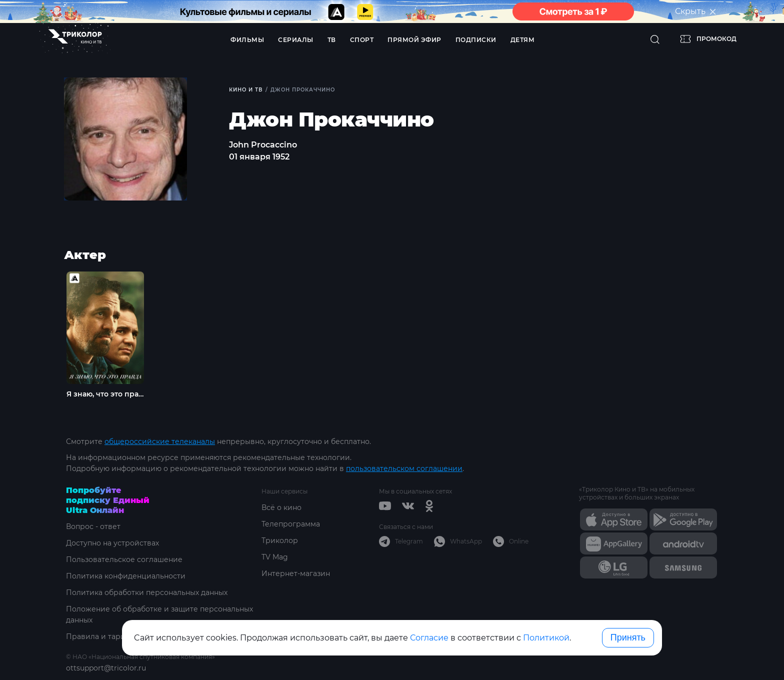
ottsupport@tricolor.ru (106, 668)
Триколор (280, 540)
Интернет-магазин (296, 573)
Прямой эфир (414, 40)
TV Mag (275, 557)
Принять (628, 637)
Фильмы (247, 40)
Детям (523, 40)
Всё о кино (281, 507)
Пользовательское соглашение (124, 559)
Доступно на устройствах (112, 543)
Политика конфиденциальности (126, 576)
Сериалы (296, 40)
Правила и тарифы (101, 636)
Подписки (476, 40)
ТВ (332, 40)
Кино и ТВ (246, 90)
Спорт (362, 40)
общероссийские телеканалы (160, 441)
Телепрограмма (291, 524)
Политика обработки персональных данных (147, 592)
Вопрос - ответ (93, 526)
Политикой (546, 638)
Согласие (429, 638)
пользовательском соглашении (404, 468)
